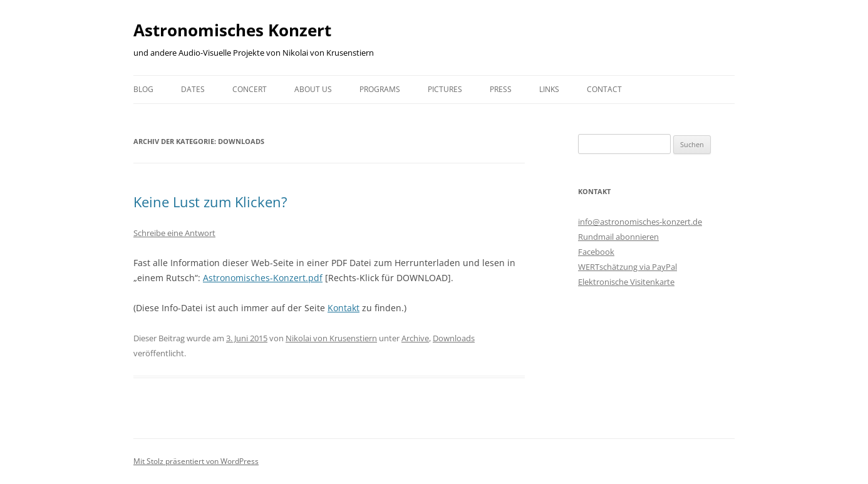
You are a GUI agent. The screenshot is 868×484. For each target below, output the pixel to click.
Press (501, 89)
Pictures (445, 89)
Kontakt (344, 308)
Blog (143, 89)
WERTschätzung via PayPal (628, 267)
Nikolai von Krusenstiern (331, 338)
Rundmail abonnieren (618, 237)
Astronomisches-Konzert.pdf (263, 278)
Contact (604, 89)
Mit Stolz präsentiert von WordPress (196, 461)
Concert (250, 89)
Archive (415, 338)
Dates (193, 89)
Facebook (596, 252)
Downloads (454, 338)
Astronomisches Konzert (232, 30)
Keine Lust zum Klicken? (210, 202)
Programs (380, 89)
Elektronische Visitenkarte (626, 282)
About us (313, 89)
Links (549, 89)
